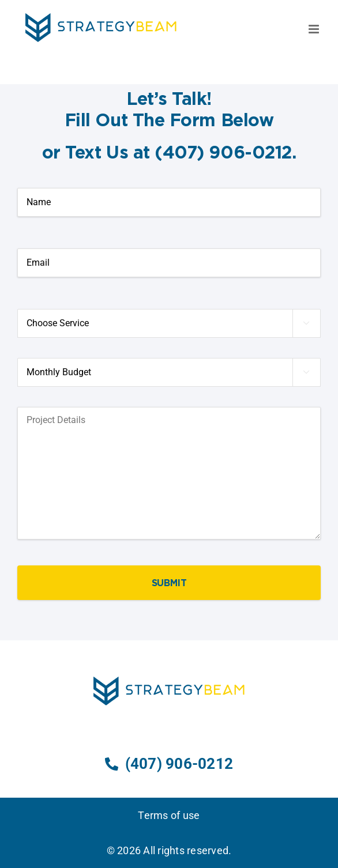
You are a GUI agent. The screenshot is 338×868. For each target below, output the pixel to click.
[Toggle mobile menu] (315, 29)
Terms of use (169, 815)
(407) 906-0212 (169, 764)
